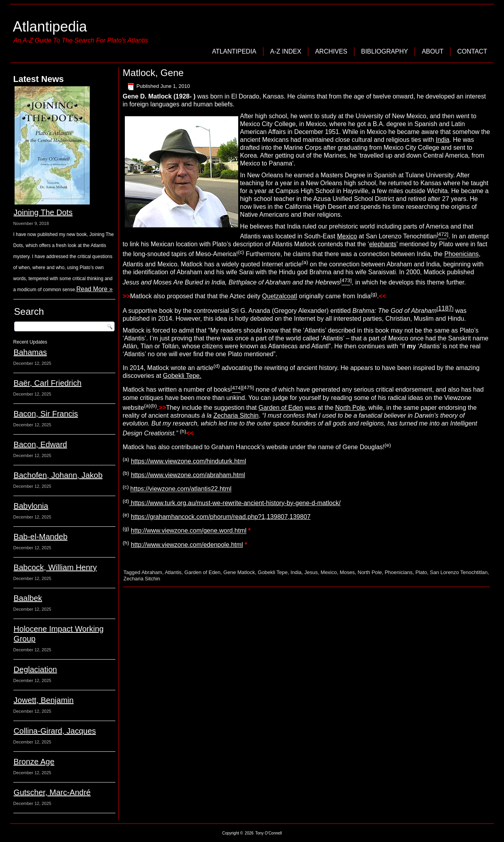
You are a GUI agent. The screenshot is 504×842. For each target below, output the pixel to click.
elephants (383, 244)
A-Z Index (286, 51)
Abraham (152, 572)
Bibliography (384, 51)
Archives (331, 51)
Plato (421, 572)
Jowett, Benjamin (44, 700)
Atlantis (173, 572)
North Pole (350, 408)
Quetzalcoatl (280, 296)
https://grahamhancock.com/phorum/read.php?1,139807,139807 (220, 517)
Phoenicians (461, 254)
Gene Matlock (239, 572)
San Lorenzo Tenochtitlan (459, 572)
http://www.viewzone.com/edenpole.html (187, 545)
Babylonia (31, 506)
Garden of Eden (281, 408)
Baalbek (28, 598)
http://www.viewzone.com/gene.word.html (188, 531)
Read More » (95, 289)
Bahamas (31, 352)
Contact (472, 51)
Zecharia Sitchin (236, 415)
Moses (347, 572)
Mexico (347, 236)
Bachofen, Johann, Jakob (58, 475)
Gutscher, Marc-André (52, 792)
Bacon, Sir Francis (46, 414)
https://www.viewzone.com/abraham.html (188, 475)
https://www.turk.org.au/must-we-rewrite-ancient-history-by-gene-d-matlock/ (235, 503)
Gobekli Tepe (181, 376)
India (443, 140)
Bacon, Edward (41, 444)
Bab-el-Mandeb (41, 537)
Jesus (311, 572)
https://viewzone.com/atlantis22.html (181, 489)
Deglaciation (35, 669)
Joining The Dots (43, 212)
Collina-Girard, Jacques (55, 731)
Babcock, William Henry (55, 567)
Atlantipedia (50, 27)
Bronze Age (34, 762)
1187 (445, 308)
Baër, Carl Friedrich (48, 383)
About (433, 51)
